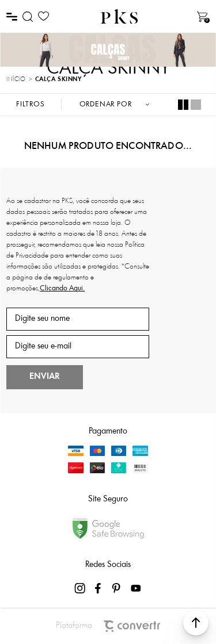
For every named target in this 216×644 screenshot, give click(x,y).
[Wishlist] (43, 16)
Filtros (31, 104)
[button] (196, 623)
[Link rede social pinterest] (118, 588)
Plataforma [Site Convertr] (108, 626)
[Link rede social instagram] (81, 588)
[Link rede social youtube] (136, 588)
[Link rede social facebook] (99, 588)
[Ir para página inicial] (16, 80)
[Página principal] (119, 16)
